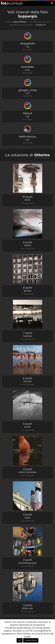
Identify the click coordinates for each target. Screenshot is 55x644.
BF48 (27, 200)
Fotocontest (12, 3)
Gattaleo (28, 336)
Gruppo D (41, 25)
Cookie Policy (31, 640)
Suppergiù (28, 16)
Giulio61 (27, 382)
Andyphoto (28, 44)
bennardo (28, 67)
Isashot (28, 245)
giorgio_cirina (28, 90)
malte (27, 518)
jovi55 (27, 427)
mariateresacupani (27, 563)
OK (20, 640)
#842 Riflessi (20, 22)
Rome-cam (27, 608)
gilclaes (28, 291)
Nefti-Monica (27, 137)
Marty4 (27, 114)
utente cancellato (28, 472)
